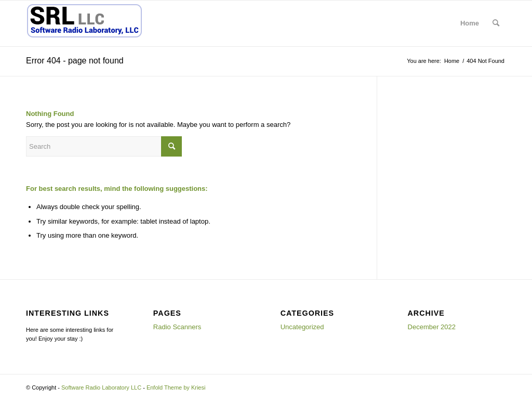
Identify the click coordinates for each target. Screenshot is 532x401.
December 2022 (432, 327)
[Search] (496, 23)
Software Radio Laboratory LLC (101, 387)
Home (470, 23)
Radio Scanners (177, 327)
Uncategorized (302, 327)
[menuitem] (496, 23)
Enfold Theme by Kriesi (176, 387)
